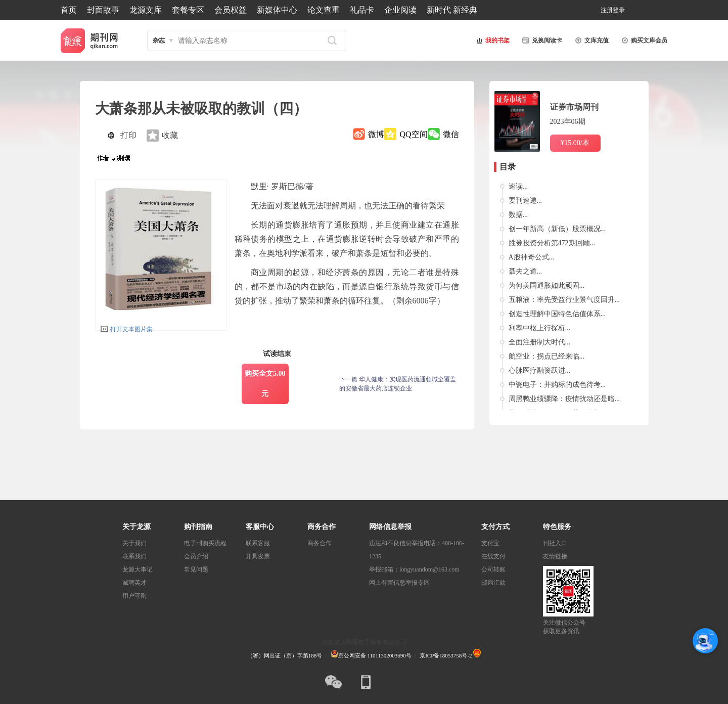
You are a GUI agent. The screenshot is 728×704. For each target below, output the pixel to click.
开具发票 (258, 556)
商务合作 (320, 543)
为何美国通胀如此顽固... (547, 285)
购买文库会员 (643, 40)
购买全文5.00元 (265, 384)
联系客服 (258, 543)
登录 (619, 10)
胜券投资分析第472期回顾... (552, 243)
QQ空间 (413, 134)
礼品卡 (362, 10)
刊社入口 (555, 543)
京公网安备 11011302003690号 (371, 655)
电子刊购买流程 (205, 543)
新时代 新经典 (452, 10)
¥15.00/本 (575, 143)
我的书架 (491, 40)
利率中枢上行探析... (540, 328)
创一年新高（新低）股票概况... (557, 229)
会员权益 (231, 10)
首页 (69, 10)
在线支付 (493, 556)
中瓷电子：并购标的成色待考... (557, 385)
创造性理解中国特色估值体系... (557, 314)
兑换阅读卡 (541, 40)
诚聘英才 (134, 583)
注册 (607, 10)
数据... (518, 215)
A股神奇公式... (532, 257)
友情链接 (555, 556)
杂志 (159, 40)
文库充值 (590, 40)
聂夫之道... (526, 271)
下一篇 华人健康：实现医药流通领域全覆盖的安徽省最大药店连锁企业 (398, 384)
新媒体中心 (277, 10)
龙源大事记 (138, 569)
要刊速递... (526, 201)
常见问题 (196, 569)
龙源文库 (146, 10)
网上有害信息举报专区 (399, 583)
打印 (128, 135)
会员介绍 (196, 556)
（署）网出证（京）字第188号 (285, 655)
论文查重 (324, 10)
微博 (376, 134)
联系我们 (134, 556)
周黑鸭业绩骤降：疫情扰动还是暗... (564, 399)
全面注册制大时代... (540, 342)
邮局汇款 (493, 583)
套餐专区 (188, 10)
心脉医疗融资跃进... (540, 370)
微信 (451, 134)
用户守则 (134, 596)
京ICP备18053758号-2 (446, 655)
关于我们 (134, 543)
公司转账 (493, 569)
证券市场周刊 (574, 107)
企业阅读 (400, 10)
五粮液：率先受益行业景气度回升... (564, 300)
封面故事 (103, 10)
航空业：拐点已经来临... (547, 356)
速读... (518, 186)
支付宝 (490, 543)
